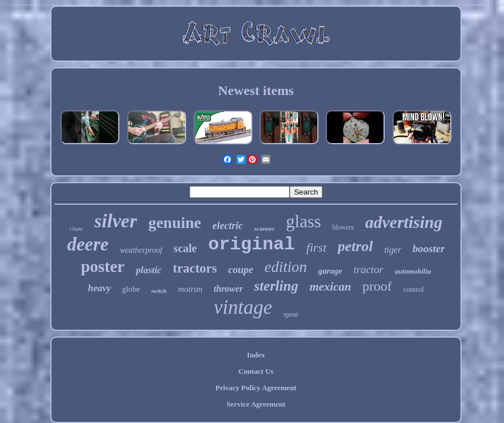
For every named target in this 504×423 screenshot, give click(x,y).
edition (285, 267)
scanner (264, 228)
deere (88, 244)
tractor (369, 269)
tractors (195, 268)
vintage (243, 307)
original (252, 245)
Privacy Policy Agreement (256, 388)
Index (256, 355)
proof (377, 286)
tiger (393, 250)
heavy (100, 288)
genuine (175, 223)
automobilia (413, 271)
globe (131, 289)
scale (185, 248)
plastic (148, 270)
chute (76, 228)
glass (304, 221)
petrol (355, 246)
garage (330, 271)
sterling (276, 286)
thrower (229, 289)
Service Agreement (256, 404)
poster (103, 266)
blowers (343, 227)
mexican (330, 287)
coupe (240, 270)
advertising (404, 222)
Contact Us (256, 371)
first (316, 247)
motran (190, 289)
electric (228, 226)
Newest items (256, 90)
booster (428, 249)
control (414, 289)
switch (159, 291)
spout (291, 314)
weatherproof (141, 250)
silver (116, 221)
